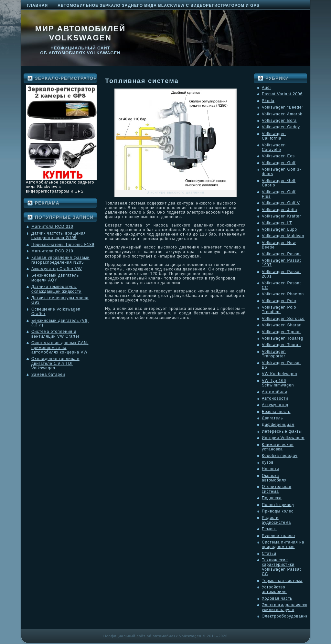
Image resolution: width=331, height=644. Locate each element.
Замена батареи (48, 375)
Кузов (268, 462)
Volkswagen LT (277, 223)
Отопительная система (277, 489)
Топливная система (142, 81)
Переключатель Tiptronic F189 (63, 245)
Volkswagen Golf (279, 163)
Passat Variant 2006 (282, 94)
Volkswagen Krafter (281, 216)
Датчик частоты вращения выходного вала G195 (59, 236)
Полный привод (278, 505)
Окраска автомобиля (274, 478)
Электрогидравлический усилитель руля (287, 607)
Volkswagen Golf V (281, 203)
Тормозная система (282, 581)
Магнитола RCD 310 (52, 227)
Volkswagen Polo (279, 301)
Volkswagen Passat (281, 254)
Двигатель (272, 418)
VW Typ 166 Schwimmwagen (278, 383)
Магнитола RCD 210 (52, 251)
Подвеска (272, 498)
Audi (266, 88)
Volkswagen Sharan (282, 325)
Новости (270, 469)
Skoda (268, 101)
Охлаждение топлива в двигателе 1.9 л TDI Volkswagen (55, 363)
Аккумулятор (275, 405)
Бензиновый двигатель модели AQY (55, 278)
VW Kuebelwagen (279, 374)
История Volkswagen (283, 438)
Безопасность (276, 412)
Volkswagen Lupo (279, 229)
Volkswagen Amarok (282, 114)
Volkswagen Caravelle (274, 147)
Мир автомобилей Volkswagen (80, 33)
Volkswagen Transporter (274, 354)
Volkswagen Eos (278, 156)
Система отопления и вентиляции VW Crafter (55, 334)
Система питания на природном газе (283, 544)
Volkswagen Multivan (283, 236)
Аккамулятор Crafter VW (57, 269)
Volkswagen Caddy (281, 127)
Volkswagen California (274, 136)
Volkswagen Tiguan (281, 332)
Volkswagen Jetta (279, 210)
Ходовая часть (277, 598)
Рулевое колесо (278, 536)
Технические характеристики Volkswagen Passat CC (281, 567)
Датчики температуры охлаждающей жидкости (56, 289)
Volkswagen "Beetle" (283, 107)
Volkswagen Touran (281, 345)
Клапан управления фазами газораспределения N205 (60, 260)
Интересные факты (282, 431)
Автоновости (275, 398)
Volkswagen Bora (279, 121)
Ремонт (269, 529)
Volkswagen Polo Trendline (279, 310)
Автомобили (274, 392)
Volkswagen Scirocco (283, 319)
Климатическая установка (278, 447)
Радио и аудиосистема (276, 520)
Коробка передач (280, 456)
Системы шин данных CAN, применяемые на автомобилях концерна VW (60, 348)
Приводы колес (278, 511)
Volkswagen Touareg (283, 338)
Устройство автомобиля (274, 589)
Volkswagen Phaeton (283, 294)
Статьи (269, 554)
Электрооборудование (285, 616)
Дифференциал (278, 425)
